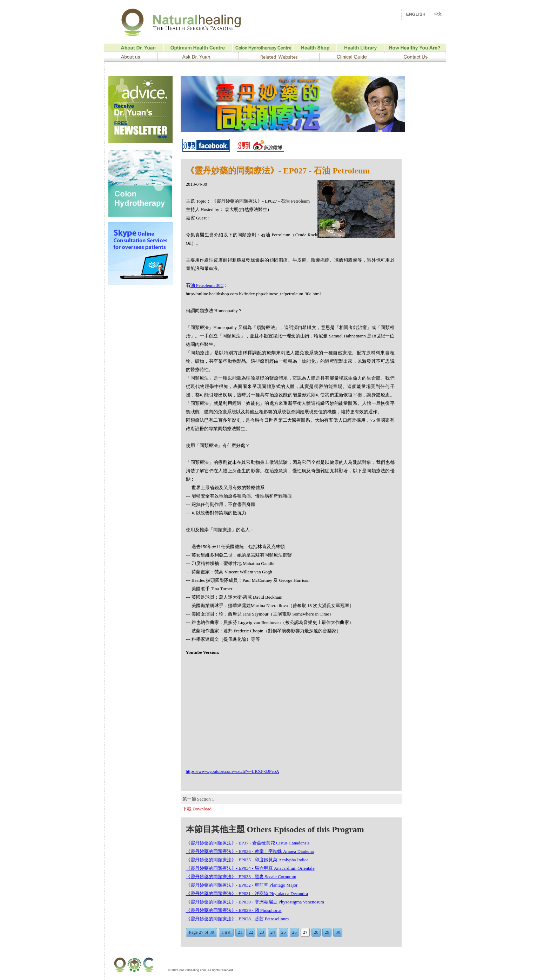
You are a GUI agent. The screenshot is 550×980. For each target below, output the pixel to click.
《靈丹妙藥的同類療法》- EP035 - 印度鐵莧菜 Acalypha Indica (247, 860)
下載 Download (197, 809)
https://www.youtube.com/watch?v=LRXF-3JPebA (233, 771)
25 (284, 932)
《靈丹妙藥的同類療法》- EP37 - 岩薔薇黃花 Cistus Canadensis (248, 843)
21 (240, 932)
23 (262, 932)
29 (327, 932)
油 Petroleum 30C (207, 285)
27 (305, 932)
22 (251, 932)
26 (294, 932)
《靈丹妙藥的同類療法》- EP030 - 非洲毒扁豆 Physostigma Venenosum (255, 902)
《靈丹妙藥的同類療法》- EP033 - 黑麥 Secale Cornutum (241, 877)
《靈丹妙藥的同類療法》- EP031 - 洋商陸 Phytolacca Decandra (247, 893)
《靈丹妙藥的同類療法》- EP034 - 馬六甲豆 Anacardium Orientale (250, 868)
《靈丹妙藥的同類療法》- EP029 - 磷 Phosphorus (234, 910)
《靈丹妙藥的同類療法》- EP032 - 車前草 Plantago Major (242, 885)
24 (273, 932)
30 (338, 932)
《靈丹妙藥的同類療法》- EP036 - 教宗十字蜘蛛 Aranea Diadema (250, 851)
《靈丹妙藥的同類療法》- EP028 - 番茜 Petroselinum (237, 919)
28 (316, 932)
